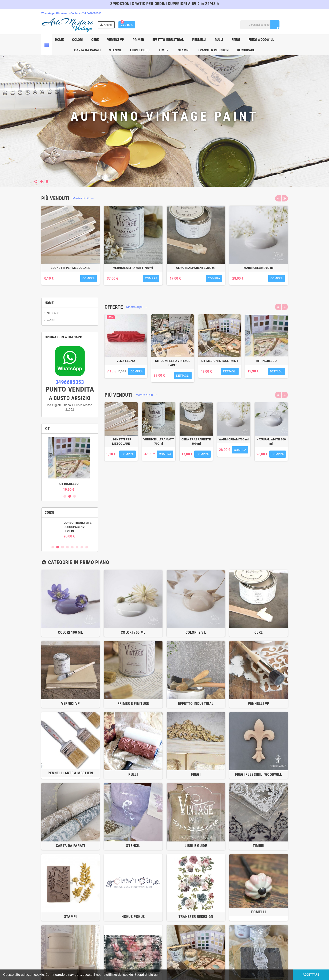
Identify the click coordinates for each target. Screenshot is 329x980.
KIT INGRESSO (70, 484)
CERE (258, 632)
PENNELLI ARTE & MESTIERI (70, 773)
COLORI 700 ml (133, 632)
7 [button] (82, 547)
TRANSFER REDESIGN (196, 917)
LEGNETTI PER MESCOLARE (70, 268)
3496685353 (94, 13)
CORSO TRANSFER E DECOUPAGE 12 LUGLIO (79, 527)
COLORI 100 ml (70, 632)
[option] (71, 248)
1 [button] (65, 496)
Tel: (84, 13)
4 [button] (67, 547)
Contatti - (76, 13)
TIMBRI (259, 846)
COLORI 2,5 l (196, 632)
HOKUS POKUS (133, 917)
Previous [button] (278, 198)
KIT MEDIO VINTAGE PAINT (220, 361)
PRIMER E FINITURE (133, 703)
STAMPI (70, 917)
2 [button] (70, 496)
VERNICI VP (70, 703)
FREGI (196, 774)
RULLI (133, 774)
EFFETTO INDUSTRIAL (196, 703)
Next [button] (285, 198)
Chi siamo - (63, 13)
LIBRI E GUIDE (196, 846)
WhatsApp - (49, 13)
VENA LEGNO (126, 361)
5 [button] (72, 547)
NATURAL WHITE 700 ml (271, 441)
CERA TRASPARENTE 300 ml (196, 268)
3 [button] (75, 496)
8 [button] (87, 547)
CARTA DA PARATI (70, 846)
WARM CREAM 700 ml (258, 268)
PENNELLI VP (258, 703)
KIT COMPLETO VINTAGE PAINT (173, 363)
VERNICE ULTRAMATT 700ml (133, 268)
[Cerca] (260, 25)
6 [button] (77, 547)
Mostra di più (83, 198)
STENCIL (133, 846)
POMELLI (259, 912)
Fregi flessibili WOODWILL (258, 774)
